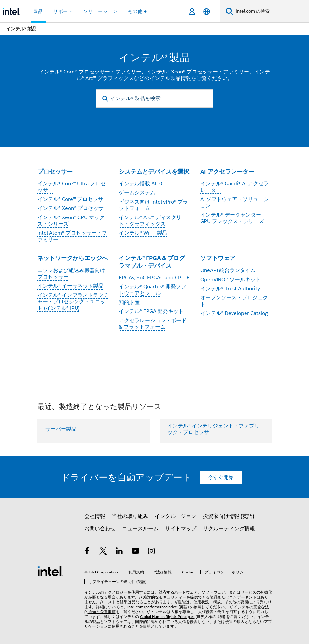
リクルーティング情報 (229, 529)
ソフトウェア (218, 258)
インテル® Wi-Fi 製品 (143, 233)
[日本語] (207, 12)
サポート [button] (63, 11)
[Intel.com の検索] (271, 11)
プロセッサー (55, 171)
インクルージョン (176, 516)
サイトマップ (181, 529)
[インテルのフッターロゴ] (50, 571)
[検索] (229, 11)
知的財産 (129, 302)
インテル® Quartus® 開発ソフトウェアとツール (153, 290)
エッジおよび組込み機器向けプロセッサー (71, 274)
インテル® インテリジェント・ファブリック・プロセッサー (213, 429)
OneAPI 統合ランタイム (228, 270)
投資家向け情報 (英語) (229, 516)
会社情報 (95, 516)
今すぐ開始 (221, 477)
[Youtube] (135, 552)
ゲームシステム (137, 193)
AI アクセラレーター (227, 171)
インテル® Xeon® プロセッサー (73, 208)
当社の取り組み (130, 516)
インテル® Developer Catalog (234, 313)
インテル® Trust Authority (230, 289)
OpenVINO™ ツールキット (231, 280)
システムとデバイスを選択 (154, 171)
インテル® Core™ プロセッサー (73, 199)
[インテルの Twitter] (103, 552)
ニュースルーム (140, 529)
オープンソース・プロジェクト (234, 301)
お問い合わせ (100, 529)
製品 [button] (38, 11)
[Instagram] (152, 552)
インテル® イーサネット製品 (70, 286)
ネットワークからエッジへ (73, 258)
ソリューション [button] (100, 11)
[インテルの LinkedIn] (119, 552)
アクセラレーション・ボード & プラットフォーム (153, 324)
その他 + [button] (137, 11)
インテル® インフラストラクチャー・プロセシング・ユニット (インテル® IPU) (73, 302)
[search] (106, 99)
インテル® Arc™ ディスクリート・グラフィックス (153, 221)
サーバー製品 (61, 429)
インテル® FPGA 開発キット (151, 311)
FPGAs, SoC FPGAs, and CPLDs (154, 278)
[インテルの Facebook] (87, 552)
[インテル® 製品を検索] (155, 99)
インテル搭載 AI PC (141, 184)
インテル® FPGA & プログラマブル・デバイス (152, 262)
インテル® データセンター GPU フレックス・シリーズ (232, 218)
